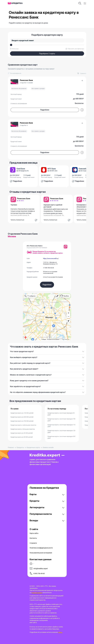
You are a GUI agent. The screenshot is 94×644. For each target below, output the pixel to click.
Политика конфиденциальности (41, 548)
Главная (11, 447)
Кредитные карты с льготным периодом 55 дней (61, 414)
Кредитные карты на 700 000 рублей (22, 421)
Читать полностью (17, 220)
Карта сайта (34, 533)
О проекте (33, 543)
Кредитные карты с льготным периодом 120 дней (61, 431)
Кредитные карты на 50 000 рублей (22, 437)
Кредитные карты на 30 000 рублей (22, 433)
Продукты (20, 447)
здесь (60, 632)
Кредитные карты (33, 447)
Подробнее (47, 285)
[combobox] (16, 73)
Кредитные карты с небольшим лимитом (23, 425)
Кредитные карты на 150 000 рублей (22, 413)
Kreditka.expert (37, 593)
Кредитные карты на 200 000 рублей (22, 417)
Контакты (33, 538)
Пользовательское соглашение (41, 553)
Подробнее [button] (45, 110)
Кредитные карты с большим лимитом (23, 429)
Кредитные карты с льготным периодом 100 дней (61, 420)
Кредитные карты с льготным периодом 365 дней (61, 437)
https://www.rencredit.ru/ (51, 259)
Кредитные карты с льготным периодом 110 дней (61, 426)
